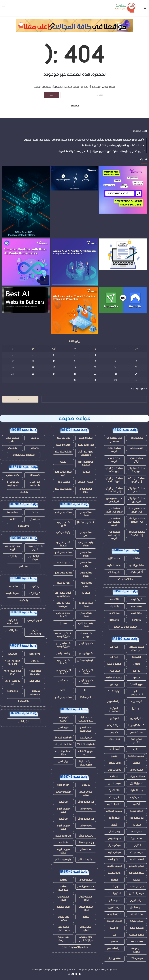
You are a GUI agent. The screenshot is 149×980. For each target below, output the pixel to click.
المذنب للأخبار (137, 859)
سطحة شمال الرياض (114, 450)
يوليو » (135, 388)
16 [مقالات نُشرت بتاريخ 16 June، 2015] (75, 368)
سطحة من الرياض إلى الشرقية (114, 490)
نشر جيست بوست (63, 719)
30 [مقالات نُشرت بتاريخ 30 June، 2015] (75, 380)
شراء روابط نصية (86, 445)
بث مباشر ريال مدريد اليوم (12, 484)
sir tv (12, 519)
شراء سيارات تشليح (86, 929)
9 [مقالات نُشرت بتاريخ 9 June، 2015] (75, 361)
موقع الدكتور (137, 894)
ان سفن (114, 685)
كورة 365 (35, 475)
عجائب (137, 749)
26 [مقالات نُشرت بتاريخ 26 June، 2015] (13, 374)
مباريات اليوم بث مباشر (125, 627)
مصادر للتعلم (12, 630)
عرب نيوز (137, 708)
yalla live (24, 566)
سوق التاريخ (86, 738)
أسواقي (114, 718)
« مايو (144, 388)
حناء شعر (63, 680)
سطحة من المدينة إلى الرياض (114, 522)
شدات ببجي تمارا (63, 512)
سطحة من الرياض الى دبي (137, 500)
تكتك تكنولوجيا (137, 725)
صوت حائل (114, 900)
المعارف (114, 777)
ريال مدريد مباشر (86, 802)
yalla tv (35, 448)
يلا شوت (114, 606)
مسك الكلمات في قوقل (137, 649)
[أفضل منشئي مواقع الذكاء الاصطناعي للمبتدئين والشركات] (26, 300)
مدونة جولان (114, 839)
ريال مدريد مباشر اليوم (35, 548)
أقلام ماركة (137, 572)
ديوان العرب (137, 832)
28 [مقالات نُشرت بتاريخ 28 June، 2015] (116, 380)
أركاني (137, 804)
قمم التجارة (137, 914)
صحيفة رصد (137, 942)
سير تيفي (35, 519)
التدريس (86, 472)
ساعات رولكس (137, 565)
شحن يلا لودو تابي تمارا (63, 605)
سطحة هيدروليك (63, 888)
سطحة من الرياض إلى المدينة (137, 520)
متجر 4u (86, 593)
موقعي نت (137, 852)
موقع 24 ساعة (114, 678)
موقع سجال (114, 845)
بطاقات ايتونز (63, 653)
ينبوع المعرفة (137, 873)
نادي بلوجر (114, 739)
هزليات (137, 880)
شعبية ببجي (86, 653)
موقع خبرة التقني (137, 741)
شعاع (114, 825)
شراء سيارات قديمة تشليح (75, 947)
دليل (114, 935)
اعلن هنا (114, 647)
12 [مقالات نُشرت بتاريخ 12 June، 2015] (13, 361)
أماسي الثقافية (137, 756)
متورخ (114, 756)
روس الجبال (114, 832)
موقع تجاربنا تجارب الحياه (86, 763)
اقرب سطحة (137, 448)
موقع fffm (137, 959)
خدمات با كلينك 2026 (63, 753)
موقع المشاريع (137, 866)
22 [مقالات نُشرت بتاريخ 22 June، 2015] (95, 374)
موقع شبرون (114, 907)
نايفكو (114, 942)
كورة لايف (137, 599)
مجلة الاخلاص (114, 949)
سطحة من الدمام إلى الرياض (114, 510)
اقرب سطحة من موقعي (114, 440)
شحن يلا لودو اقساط (63, 544)
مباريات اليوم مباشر (86, 793)
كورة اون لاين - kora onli (12, 662)
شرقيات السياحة (114, 811)
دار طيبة (114, 928)
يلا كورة (24, 600)
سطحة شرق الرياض (137, 460)
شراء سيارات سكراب (63, 919)
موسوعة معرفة (137, 950)
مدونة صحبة (137, 811)
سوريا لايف (35, 681)
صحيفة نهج (137, 732)
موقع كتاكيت (137, 935)
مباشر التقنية (114, 804)
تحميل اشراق (137, 784)
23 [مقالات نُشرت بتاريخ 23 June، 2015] (75, 374)
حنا (86, 691)
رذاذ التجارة (114, 790)
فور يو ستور (63, 583)
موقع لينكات (137, 921)
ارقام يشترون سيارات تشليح (86, 939)
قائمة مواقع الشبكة (66, 970)
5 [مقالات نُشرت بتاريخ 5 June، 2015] (13, 355)
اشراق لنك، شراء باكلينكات (86, 453)
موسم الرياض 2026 (86, 490)
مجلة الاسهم (114, 702)
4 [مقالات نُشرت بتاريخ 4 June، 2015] (33, 355)
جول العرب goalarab (35, 484)
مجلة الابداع (137, 770)
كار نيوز (114, 732)
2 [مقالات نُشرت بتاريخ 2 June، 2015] (75, 355)
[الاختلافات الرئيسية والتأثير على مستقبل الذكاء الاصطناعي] (74, 262)
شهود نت (114, 797)
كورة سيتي (12, 475)
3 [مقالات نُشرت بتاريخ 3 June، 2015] (54, 355)
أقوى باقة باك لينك (86, 753)
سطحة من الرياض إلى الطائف (114, 480)
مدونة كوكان (114, 725)
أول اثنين (114, 887)
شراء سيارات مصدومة (63, 939)
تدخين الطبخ (114, 894)
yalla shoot (63, 785)
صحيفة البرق (137, 907)
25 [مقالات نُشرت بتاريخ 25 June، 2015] (33, 374)
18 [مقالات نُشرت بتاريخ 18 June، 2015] (33, 368)
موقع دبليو (114, 852)
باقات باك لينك (63, 445)
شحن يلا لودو (86, 643)
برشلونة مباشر (63, 792)
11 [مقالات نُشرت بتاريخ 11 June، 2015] (33, 361)
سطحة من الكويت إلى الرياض (114, 535)
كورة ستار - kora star (12, 672)
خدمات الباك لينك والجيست (86, 719)
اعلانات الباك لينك (63, 452)
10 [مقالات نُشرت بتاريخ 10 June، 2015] (54, 361)
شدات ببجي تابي (63, 524)
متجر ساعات (114, 572)
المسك (114, 880)
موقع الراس (114, 859)
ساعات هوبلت (125, 579)
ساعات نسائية (114, 565)
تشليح (86, 917)
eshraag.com (38, 970)
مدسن (137, 763)
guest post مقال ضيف (86, 729)
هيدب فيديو (114, 784)
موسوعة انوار (137, 818)
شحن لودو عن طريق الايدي (63, 645)
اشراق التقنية (137, 685)
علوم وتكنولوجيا (35, 632)
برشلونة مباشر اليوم (12, 548)
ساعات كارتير (114, 559)
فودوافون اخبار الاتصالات (86, 463)
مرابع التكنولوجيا (137, 693)
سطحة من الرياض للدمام (137, 490)
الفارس (137, 845)
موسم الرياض (63, 482)
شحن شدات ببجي (86, 635)
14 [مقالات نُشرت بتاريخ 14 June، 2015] (116, 368)
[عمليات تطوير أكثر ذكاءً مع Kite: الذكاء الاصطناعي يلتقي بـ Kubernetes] (26, 262)
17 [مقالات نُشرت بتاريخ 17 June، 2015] (54, 368)
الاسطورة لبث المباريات (24, 455)
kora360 (114, 599)
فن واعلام (24, 721)
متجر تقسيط (63, 563)
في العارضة (12, 593)
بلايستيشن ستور (86, 660)
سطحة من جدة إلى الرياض (137, 510)
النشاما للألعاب (114, 866)
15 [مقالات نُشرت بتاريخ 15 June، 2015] (95, 368)
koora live (114, 613)
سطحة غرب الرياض (114, 460)
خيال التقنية (114, 691)
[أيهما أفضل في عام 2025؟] (123, 300)
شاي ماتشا (86, 697)
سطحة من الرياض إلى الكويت (137, 534)
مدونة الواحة (114, 914)
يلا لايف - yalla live (12, 682)
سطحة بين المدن (86, 887)
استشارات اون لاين (137, 777)
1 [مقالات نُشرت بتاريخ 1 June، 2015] (95, 355)
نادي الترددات (114, 770)
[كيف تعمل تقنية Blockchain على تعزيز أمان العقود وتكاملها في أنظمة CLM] (123, 254)
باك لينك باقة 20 (63, 738)
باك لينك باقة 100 (86, 745)
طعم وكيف (137, 797)
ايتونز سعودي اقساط (86, 544)
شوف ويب (137, 702)
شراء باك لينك (86, 438)
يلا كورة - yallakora (35, 693)
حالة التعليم (114, 873)
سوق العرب (63, 728)
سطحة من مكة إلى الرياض (137, 480)
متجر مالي (114, 671)
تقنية (63, 462)
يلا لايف (35, 438)
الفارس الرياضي (35, 620)
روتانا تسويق (114, 763)
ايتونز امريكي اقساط (63, 615)
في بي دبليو (137, 887)
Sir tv (35, 512)
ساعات (137, 559)
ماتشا (63, 691)
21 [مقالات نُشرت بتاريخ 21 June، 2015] (116, 374)
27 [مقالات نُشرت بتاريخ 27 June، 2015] (136, 380)
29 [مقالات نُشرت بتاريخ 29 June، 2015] (95, 380)
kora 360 (114, 620)
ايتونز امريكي (63, 532)
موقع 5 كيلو (114, 664)
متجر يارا (137, 825)
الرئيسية (75, 106)
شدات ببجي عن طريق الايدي (63, 594)
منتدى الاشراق (86, 482)
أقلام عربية (137, 839)
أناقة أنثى (114, 749)
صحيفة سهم (137, 928)
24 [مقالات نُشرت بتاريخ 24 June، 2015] (54, 374)
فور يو (63, 623)
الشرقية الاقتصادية (114, 710)
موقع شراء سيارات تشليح (63, 929)
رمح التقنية (137, 790)
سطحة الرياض (137, 438)
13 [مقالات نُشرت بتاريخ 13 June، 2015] (136, 368)
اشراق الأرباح (114, 818)
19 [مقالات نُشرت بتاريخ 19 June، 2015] (13, 368)
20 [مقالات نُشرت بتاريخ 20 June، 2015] (136, 374)
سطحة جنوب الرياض (86, 908)
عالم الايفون (137, 718)
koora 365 (24, 701)
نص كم (137, 671)
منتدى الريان (114, 959)
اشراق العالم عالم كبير (63, 474)
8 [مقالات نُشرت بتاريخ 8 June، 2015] (95, 361)
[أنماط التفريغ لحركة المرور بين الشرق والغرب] (26, 202)
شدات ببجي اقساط (86, 514)
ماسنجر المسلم (114, 921)
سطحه (63, 880)
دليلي (137, 664)
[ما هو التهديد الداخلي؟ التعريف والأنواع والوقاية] (74, 310)
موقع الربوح (137, 900)
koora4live (137, 606)
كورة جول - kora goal (35, 672)
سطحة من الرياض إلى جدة (137, 470)
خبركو (137, 678)
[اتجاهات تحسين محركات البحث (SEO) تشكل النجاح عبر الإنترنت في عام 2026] (123, 190)
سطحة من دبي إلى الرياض (114, 500)
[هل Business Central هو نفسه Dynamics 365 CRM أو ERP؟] (74, 178)
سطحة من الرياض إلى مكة (114, 470)
